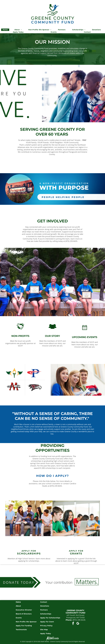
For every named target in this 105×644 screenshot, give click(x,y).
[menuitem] (6, 30)
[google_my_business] (78, 624)
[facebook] (73, 624)
